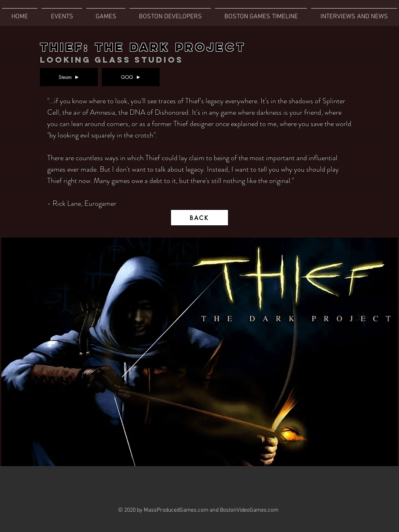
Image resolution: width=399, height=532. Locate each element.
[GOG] (131, 77)
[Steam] (69, 77)
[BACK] (199, 218)
